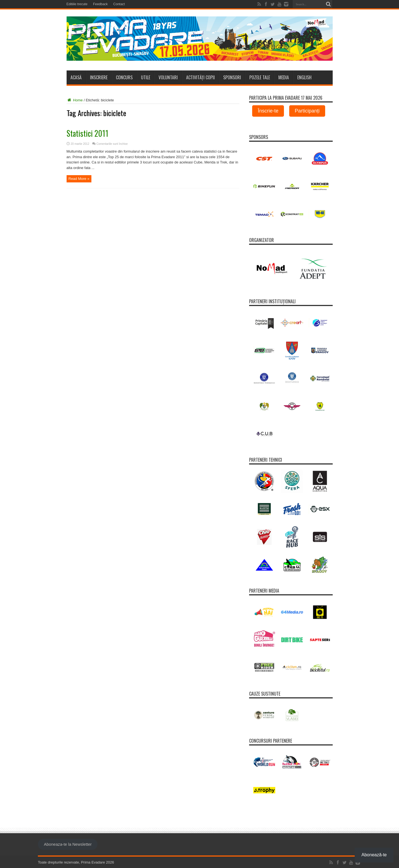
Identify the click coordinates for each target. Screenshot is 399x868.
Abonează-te (374, 855)
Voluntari (168, 77)
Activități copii (200, 77)
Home (75, 100)
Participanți (307, 111)
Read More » (79, 179)
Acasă (76, 77)
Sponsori (232, 77)
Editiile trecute (77, 4)
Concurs (124, 77)
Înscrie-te (268, 111)
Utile (146, 77)
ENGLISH (304, 77)
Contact (119, 4)
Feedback (100, 4)
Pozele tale (260, 77)
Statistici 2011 (87, 133)
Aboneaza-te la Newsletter (68, 844)
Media (284, 77)
